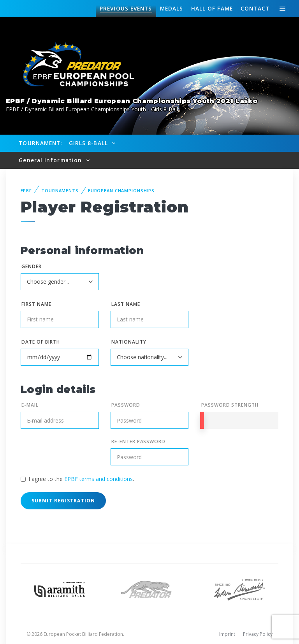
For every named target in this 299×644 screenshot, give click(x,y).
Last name (126, 304)
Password (126, 405)
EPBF (26, 190)
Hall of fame (212, 8)
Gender (32, 266)
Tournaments (60, 190)
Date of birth (40, 342)
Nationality (129, 342)
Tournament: (40, 143)
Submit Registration (63, 501)
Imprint (227, 634)
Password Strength (230, 405)
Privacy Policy (258, 634)
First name (36, 304)
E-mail (30, 405)
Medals (172, 8)
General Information (51, 160)
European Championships (121, 190)
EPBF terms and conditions (98, 479)
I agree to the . (81, 479)
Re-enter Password (138, 441)
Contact (255, 8)
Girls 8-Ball (89, 143)
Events (126, 9)
